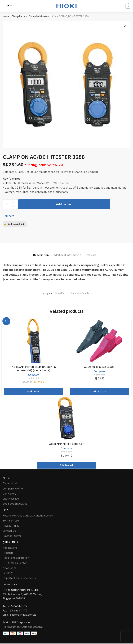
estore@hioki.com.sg (24, 615)
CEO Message (11, 499)
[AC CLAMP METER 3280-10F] (67, 418)
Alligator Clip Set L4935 (99, 367)
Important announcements (19, 579)
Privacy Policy (11, 526)
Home (6, 16)
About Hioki (10, 484)
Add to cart (64, 204)
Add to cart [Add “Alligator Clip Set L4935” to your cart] (99, 392)
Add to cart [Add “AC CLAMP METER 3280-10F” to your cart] (66, 466)
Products (8, 553)
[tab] (41, 252)
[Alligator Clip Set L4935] (99, 341)
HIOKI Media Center (15, 563)
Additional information (67, 255)
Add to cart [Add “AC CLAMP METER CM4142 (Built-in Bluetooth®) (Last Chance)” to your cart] (34, 392)
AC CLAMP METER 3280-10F (66, 444)
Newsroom (9, 568)
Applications (10, 548)
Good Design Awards (15, 504)
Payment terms (12, 536)
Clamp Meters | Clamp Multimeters (31, 16)
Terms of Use (11, 521)
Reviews (91, 255)
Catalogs (8, 574)
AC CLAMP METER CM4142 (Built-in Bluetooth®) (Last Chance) (34, 369)
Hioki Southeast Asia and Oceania (23, 627)
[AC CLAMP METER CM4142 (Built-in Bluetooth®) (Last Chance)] (34, 341)
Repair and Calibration (16, 558)
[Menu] (8, 6)
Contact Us (9, 531)
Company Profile (13, 489)
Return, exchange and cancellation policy (28, 516)
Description (41, 255)
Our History (9, 494)
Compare (9, 216)
